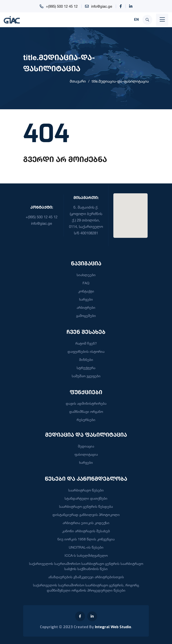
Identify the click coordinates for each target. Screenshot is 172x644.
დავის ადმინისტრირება (86, 403)
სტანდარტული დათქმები (86, 498)
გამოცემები (86, 316)
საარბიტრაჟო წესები (86, 490)
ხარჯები (86, 299)
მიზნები (86, 360)
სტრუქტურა (86, 368)
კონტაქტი (86, 291)
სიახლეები (86, 275)
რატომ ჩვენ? (86, 343)
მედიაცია (86, 446)
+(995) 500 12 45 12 (62, 6)
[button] (130, 213)
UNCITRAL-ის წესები (86, 547)
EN (136, 20)
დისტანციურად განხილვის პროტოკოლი (86, 515)
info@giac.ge (102, 6)
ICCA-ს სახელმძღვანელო (86, 555)
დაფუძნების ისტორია (86, 351)
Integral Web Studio (113, 627)
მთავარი (78, 81)
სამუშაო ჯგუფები (86, 376)
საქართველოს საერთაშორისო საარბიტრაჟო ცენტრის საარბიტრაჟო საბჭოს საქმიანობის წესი (86, 566)
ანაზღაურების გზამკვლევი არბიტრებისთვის (86, 577)
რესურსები (86, 420)
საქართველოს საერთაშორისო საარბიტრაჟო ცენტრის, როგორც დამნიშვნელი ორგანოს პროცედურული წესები (86, 588)
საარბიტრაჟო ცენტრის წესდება (86, 506)
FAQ (86, 283)
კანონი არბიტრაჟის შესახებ (86, 531)
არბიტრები (86, 307)
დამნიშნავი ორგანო (86, 411)
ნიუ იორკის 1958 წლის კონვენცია (86, 539)
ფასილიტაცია (86, 454)
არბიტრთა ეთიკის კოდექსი (86, 523)
